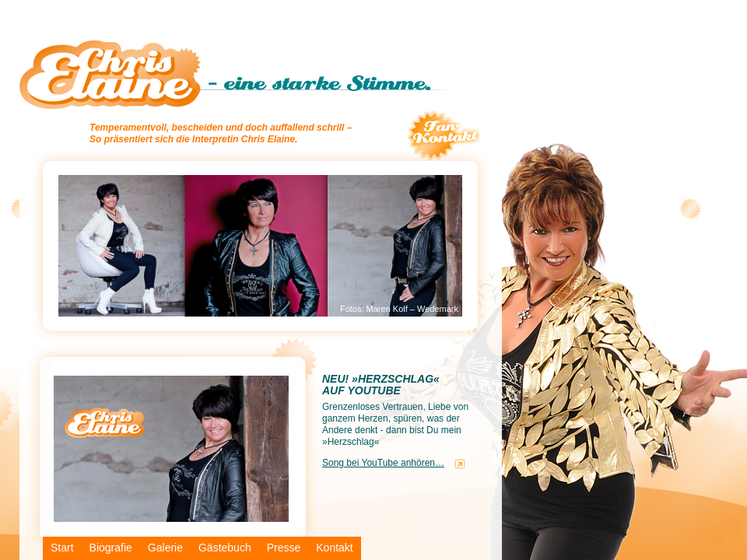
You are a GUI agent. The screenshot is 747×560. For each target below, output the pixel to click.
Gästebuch (225, 548)
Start (62, 548)
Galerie (165, 548)
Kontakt (334, 548)
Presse (284, 548)
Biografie (111, 548)
